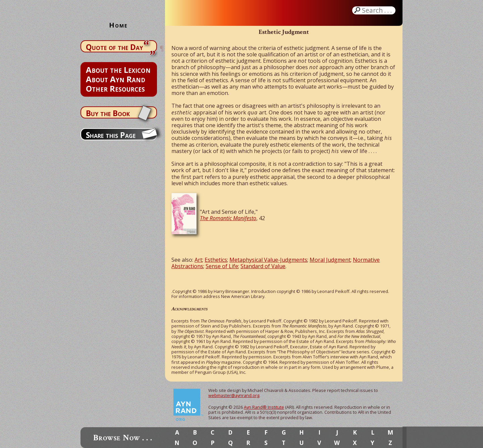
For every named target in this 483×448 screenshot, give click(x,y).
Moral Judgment (330, 260)
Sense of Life (222, 266)
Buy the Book (108, 113)
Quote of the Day (114, 47)
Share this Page (111, 135)
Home (118, 25)
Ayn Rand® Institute (264, 407)
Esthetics (216, 260)
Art (198, 260)
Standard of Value (263, 266)
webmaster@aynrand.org (234, 395)
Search (378, 10)
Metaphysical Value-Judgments (268, 260)
